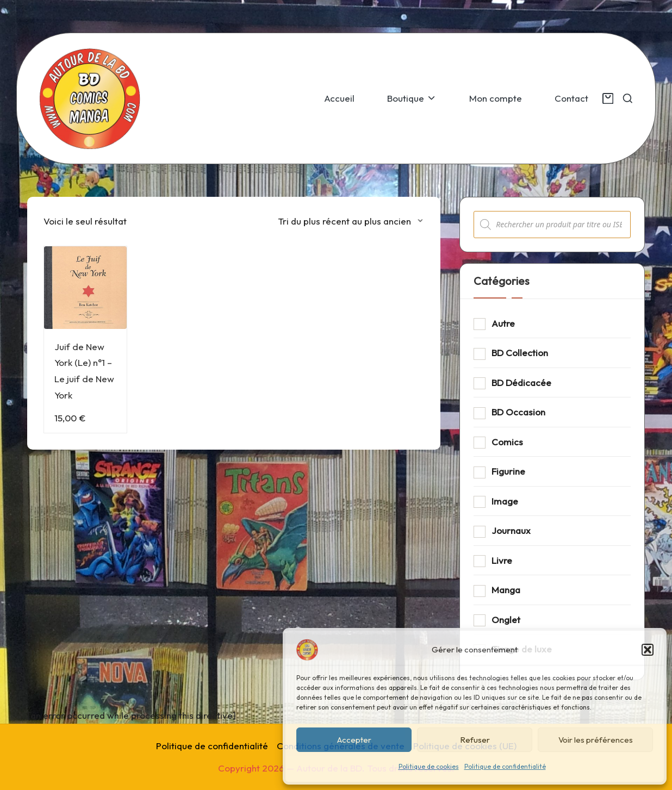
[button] (648, 650)
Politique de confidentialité (505, 766)
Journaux (511, 530)
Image (505, 501)
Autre (503, 323)
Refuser (475, 740)
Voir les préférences (596, 740)
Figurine (508, 471)
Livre (502, 560)
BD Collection (520, 353)
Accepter (354, 740)
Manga (506, 590)
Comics (507, 442)
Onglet (506, 620)
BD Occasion (518, 412)
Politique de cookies (429, 766)
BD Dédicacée (521, 382)
